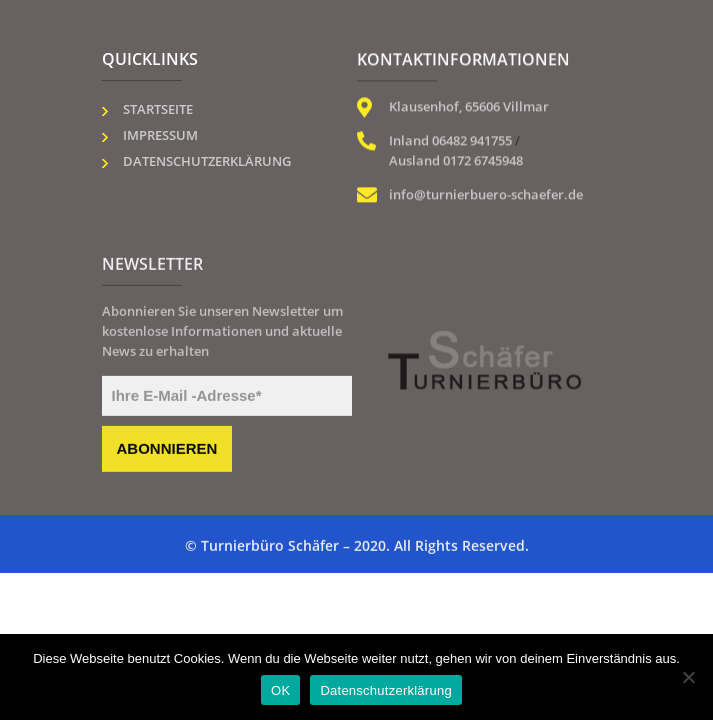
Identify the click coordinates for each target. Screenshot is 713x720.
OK (280, 690)
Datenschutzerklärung (207, 161)
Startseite (158, 109)
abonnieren (167, 450)
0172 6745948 (483, 161)
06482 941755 (472, 141)
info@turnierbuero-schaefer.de (486, 195)
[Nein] (688, 677)
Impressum (160, 135)
